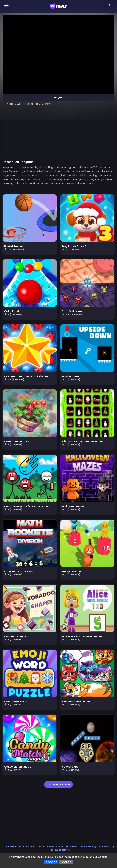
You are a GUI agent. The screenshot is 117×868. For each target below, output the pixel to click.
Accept (51, 862)
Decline (66, 862)
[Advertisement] (58, 134)
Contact (11, 847)
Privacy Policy (106, 847)
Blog (34, 847)
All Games (71, 847)
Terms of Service (60, 850)
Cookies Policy (88, 847)
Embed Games (55, 847)
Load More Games (59, 784)
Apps (41, 847)
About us (24, 847)
